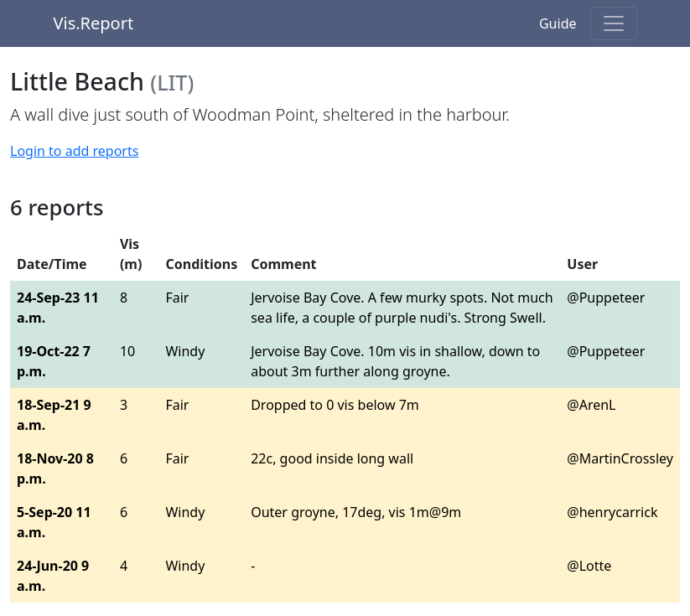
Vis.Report (94, 23)
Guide (558, 23)
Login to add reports (74, 151)
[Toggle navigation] (614, 23)
